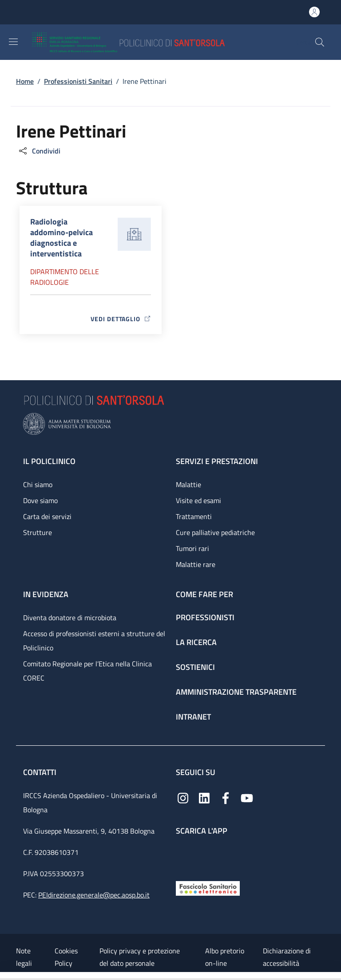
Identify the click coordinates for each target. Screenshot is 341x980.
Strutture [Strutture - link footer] (38, 532)
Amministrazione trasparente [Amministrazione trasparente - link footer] (236, 692)
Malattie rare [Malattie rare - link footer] (196, 564)
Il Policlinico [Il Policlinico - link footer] (49, 461)
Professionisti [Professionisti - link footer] (205, 617)
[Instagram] (183, 797)
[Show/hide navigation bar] (13, 42)
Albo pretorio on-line (225, 957)
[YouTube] (247, 797)
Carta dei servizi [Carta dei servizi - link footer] (47, 516)
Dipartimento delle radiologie (65, 277)
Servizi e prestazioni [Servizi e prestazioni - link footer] (217, 461)
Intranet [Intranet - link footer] (193, 717)
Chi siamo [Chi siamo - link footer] (38, 484)
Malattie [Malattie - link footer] (188, 484)
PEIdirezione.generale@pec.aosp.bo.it (94, 895)
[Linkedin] (204, 797)
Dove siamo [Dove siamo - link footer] (40, 500)
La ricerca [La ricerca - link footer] (196, 642)
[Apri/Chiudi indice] (4, 976)
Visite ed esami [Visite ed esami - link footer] (198, 500)
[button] (320, 42)
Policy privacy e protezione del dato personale (140, 957)
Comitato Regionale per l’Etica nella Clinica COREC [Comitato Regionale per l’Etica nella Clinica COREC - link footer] (87, 671)
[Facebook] (226, 797)
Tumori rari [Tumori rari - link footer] (192, 548)
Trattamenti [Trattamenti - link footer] (194, 516)
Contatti (41, 772)
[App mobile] (183, 856)
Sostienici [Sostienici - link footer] (195, 667)
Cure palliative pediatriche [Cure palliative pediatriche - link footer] (215, 532)
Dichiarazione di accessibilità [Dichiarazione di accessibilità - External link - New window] (287, 957)
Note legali (24, 957)
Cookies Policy (66, 957)
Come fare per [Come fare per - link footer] (204, 594)
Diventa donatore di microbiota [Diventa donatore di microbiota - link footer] (70, 618)
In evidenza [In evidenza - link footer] (46, 594)
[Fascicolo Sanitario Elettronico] (208, 888)
